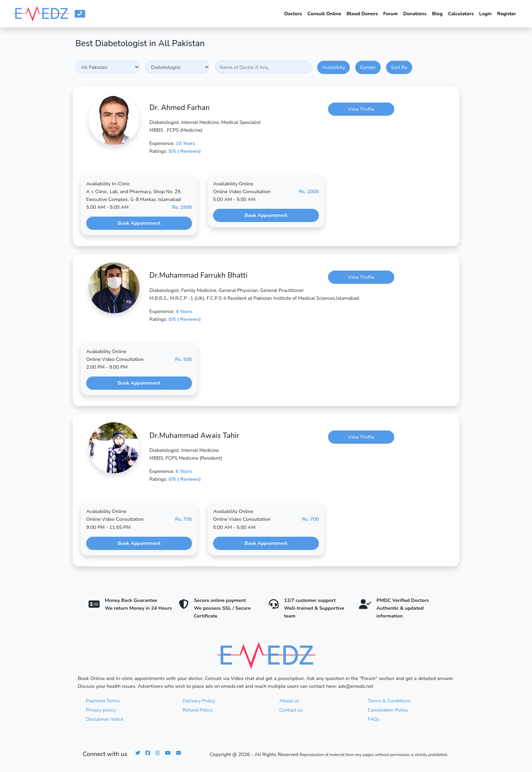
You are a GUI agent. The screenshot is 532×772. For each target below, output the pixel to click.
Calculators (461, 14)
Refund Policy (198, 710)
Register (507, 14)
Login (485, 14)
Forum (391, 14)
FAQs (374, 719)
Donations (415, 14)
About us (289, 701)
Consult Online (324, 14)
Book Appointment (139, 223)
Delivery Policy (199, 701)
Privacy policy (101, 710)
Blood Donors (362, 14)
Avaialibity (334, 67)
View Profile (361, 109)
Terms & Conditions (389, 701)
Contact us (291, 710)
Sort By (399, 67)
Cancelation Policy (388, 710)
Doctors (293, 14)
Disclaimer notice (104, 719)
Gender (368, 67)
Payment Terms (103, 701)
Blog (437, 14)
